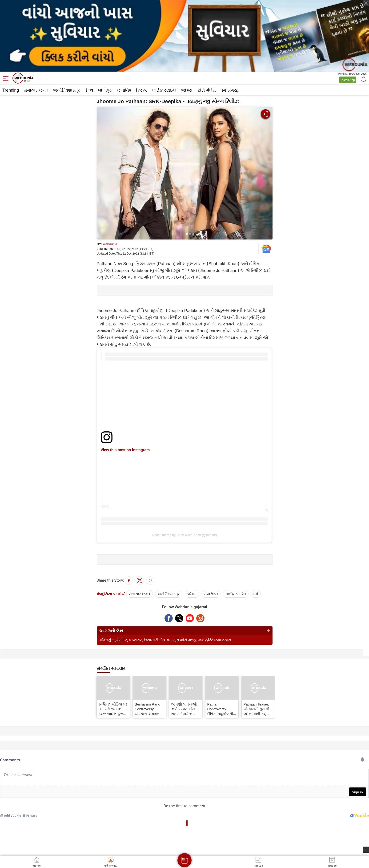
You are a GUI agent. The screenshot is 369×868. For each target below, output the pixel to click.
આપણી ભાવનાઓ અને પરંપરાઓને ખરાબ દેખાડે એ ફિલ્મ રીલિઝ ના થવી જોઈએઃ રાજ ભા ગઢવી (184, 709)
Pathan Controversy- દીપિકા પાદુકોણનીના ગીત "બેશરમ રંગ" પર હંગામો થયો (222, 709)
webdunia (110, 244)
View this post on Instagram (125, 450)
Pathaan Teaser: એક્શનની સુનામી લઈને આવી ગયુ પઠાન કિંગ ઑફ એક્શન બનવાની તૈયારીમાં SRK (257, 709)
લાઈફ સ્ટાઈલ (164, 90)
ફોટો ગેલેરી (207, 90)
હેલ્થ (89, 90)
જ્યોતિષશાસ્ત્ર (66, 90)
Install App (348, 80)
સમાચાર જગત (36, 90)
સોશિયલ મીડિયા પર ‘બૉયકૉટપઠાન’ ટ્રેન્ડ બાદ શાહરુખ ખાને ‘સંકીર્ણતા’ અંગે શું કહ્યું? (113, 709)
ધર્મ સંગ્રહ (230, 90)
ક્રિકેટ (142, 90)
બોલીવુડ (105, 90)
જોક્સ (187, 90)
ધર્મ (256, 594)
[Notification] (363, 79)
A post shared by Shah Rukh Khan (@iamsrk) (184, 535)
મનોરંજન (211, 594)
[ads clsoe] (366, 850)
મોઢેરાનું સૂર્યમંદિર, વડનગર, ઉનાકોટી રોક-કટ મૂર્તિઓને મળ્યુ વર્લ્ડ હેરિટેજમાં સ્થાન (165, 640)
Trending (11, 90)
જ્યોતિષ (124, 90)
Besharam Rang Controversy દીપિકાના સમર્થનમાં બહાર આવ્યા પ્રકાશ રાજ (149, 709)
